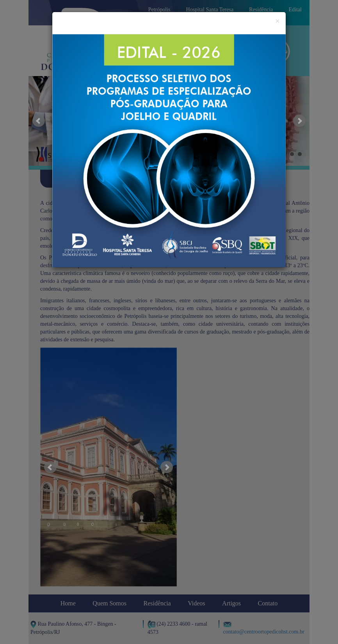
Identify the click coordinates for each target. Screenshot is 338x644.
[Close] (278, 21)
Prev (39, 121)
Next (299, 121)
